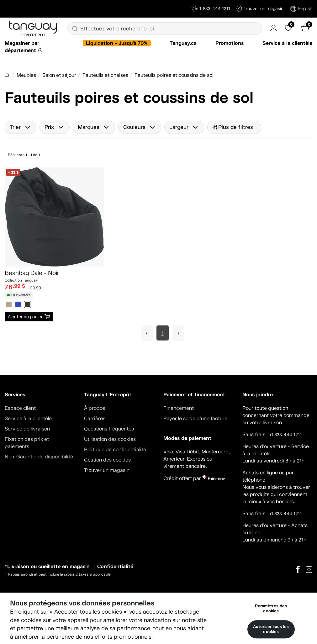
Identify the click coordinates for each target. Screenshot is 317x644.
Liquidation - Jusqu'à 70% (117, 43)
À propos (95, 408)
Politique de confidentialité (115, 449)
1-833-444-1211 (211, 9)
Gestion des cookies (107, 460)
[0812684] (9, 305)
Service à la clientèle (287, 43)
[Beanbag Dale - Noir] (54, 217)
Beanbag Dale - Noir (32, 273)
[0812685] (18, 305)
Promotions (230, 43)
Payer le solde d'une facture (195, 418)
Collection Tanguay (21, 280)
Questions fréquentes (109, 429)
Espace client (20, 408)
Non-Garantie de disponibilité (39, 457)
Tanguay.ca (183, 43)
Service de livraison (27, 429)
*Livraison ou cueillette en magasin (47, 566)
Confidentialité (115, 566)
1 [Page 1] (163, 333)
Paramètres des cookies (271, 609)
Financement (179, 408)
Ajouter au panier (25, 317)
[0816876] (28, 305)
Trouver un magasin (260, 9)
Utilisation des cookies (110, 439)
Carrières (95, 418)
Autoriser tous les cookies (271, 629)
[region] (158, 618)
